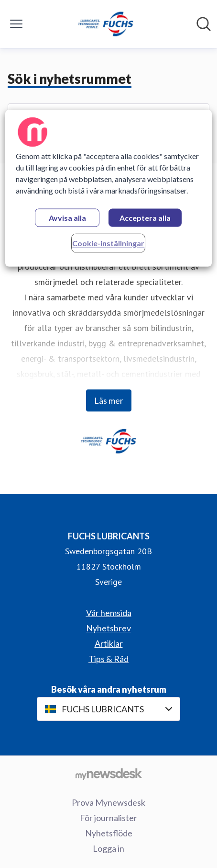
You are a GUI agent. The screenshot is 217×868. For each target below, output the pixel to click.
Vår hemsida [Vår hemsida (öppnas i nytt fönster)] (109, 613)
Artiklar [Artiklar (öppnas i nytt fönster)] (109, 643)
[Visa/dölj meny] (16, 24)
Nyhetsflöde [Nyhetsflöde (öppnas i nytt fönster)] (109, 833)
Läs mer (109, 400)
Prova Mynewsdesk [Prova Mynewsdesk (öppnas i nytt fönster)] (108, 802)
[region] (108, 188)
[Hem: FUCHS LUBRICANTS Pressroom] (106, 24)
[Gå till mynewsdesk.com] (108, 774)
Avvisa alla (67, 218)
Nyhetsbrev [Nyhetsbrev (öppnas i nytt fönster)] (108, 628)
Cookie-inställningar (108, 243)
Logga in (108, 848)
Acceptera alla (145, 218)
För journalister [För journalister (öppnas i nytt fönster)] (108, 818)
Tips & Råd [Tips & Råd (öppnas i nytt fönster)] (108, 659)
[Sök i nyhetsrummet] (204, 24)
